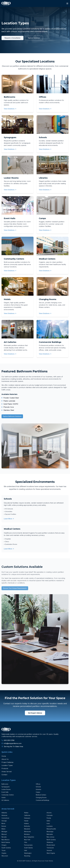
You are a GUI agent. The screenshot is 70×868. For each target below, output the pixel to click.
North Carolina (51, 840)
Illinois (3, 823)
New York (27, 840)
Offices (38, 784)
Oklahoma (50, 842)
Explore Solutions (34, 38)
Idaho (48, 821)
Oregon (4, 845)
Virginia (4, 853)
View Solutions (10, 109)
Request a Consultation (12, 38)
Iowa (48, 823)
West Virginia (51, 853)
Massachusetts (51, 829)
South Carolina (6, 848)
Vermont (49, 850)
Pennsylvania (28, 845)
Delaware (27, 818)
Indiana (26, 823)
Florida (49, 818)
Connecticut (5, 818)
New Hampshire (29, 837)
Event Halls (5, 792)
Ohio (26, 842)
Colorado (50, 815)
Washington (28, 853)
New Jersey (50, 837)
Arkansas (4, 815)
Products (5, 768)
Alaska (26, 813)
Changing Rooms (41, 798)
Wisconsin (5, 856)
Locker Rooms (6, 789)
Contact (4, 775)
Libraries (38, 789)
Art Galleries (5, 800)
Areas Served (7, 772)
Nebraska (50, 834)
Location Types (7, 765)
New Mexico (6, 840)
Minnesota (27, 832)
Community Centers (8, 795)
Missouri (4, 834)
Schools (38, 787)
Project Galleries (7, 762)
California (27, 815)
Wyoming (27, 856)
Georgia (4, 821)
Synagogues (6, 787)
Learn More (9, 519)
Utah (26, 850)
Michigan (4, 832)
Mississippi (50, 832)
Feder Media (49, 861)
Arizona (49, 813)
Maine (3, 829)
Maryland (27, 829)
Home (4, 756)
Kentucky (27, 826)
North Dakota (6, 842)
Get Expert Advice (35, 713)
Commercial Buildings (43, 800)
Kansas (4, 826)
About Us (5, 759)
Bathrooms (5, 784)
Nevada (4, 837)
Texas (3, 850)
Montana (27, 834)
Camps (38, 792)
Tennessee (50, 848)
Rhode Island (51, 845)
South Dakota (28, 848)
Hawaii (26, 821)
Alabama (4, 813)
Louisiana (50, 826)
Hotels (4, 798)
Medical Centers (41, 795)
